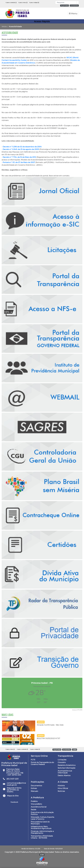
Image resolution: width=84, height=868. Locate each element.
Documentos (36, 785)
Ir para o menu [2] (23, 3)
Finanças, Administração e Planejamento (42, 832)
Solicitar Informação (67, 768)
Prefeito (34, 801)
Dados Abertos (64, 775)
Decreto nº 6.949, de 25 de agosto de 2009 (21, 149)
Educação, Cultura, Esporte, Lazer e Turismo (43, 818)
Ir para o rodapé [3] (34, 3)
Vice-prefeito (36, 804)
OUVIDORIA (74, 6)
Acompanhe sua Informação (65, 772)
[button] (77, 3)
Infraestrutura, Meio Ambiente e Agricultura (41, 827)
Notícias (61, 791)
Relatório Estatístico (67, 765)
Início (4, 26)
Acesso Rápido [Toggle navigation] (42, 21)
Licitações (62, 760)
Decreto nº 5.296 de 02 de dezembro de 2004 (22, 147)
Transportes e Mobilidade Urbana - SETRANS (42, 837)
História (61, 785)
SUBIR (75, 750)
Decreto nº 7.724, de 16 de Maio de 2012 (19, 157)
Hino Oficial (63, 788)
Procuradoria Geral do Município (40, 823)
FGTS (33, 760)
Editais (34, 788)
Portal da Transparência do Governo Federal (42, 763)
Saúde (34, 809)
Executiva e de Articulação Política (42, 813)
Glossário (62, 762)
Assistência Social (39, 807)
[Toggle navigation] (73, 13)
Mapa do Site (13, 796)
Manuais (35, 791)
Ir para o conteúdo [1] (11, 3)
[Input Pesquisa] (67, 3)
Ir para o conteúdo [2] (22, 749)
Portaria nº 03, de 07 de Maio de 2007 (19, 162)
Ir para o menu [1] (10, 749)
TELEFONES (65, 6)
